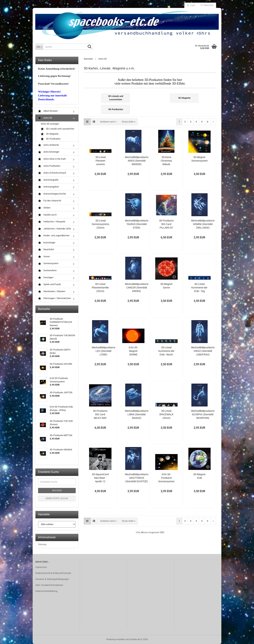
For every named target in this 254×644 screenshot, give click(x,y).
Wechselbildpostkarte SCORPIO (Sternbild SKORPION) (203, 414)
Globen (44, 208)
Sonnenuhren (47, 271)
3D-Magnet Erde (199, 476)
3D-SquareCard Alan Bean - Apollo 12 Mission (100, 478)
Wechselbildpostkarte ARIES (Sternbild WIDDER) (137, 161)
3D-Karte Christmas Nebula (166, 161)
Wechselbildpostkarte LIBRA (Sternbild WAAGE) (137, 414)
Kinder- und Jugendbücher (54, 236)
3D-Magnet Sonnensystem (199, 159)
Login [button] (191, 5)
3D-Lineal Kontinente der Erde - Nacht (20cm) (166, 351)
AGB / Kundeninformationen (49, 585)
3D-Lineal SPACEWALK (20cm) (166, 414)
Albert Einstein (48, 111)
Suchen (57, 491)
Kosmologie (47, 243)
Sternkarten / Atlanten (52, 292)
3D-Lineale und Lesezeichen (58, 129)
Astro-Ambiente (49, 145)
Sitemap (42, 544)
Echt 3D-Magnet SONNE (133, 351)
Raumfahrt (46, 250)
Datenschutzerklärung (46, 591)
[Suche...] (39, 47)
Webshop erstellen (116, 639)
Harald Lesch (47, 215)
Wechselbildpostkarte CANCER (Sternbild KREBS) (137, 288)
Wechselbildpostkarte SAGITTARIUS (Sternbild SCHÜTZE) (137, 478)
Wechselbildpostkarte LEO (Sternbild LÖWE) (103, 351)
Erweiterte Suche (57, 498)
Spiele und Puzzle (49, 284)
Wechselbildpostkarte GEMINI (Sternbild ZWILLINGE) (203, 224)
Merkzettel (207, 5)
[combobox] (108, 122)
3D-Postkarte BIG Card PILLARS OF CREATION (166, 224)
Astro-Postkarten (49, 166)
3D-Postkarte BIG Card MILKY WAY (100, 414)
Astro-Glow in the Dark (52, 159)
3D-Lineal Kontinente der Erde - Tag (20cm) (199, 288)
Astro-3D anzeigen (50, 124)
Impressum (41, 567)
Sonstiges (46, 278)
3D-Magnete (50, 134)
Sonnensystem (48, 264)
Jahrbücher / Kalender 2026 (55, 229)
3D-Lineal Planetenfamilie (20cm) (100, 288)
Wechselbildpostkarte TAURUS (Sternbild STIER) (137, 224)
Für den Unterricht (50, 201)
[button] (87, 122)
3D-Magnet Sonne (166, 286)
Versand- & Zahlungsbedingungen (52, 579)
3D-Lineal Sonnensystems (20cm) (100, 224)
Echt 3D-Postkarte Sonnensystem (166, 478)
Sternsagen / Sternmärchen (55, 298)
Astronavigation (49, 187)
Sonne (44, 257)
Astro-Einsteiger (49, 152)
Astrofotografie (48, 180)
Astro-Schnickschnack (52, 173)
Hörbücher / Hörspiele (52, 222)
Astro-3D (45, 118)
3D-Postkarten (51, 139)
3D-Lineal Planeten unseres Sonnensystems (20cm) (100, 161)
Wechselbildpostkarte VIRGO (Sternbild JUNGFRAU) (203, 351)
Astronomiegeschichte (52, 194)
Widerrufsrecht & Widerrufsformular (53, 573)
